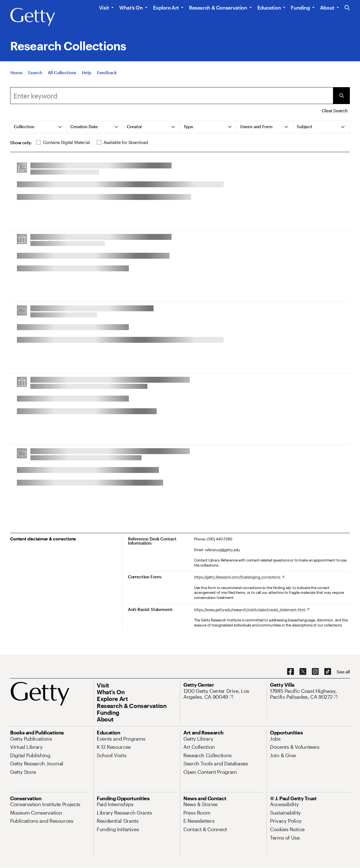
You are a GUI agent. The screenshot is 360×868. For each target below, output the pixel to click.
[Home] (16, 74)
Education (269, 8)
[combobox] (172, 96)
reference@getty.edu (222, 550)
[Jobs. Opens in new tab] (275, 739)
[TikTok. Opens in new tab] (328, 672)
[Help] (86, 74)
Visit (104, 8)
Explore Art (166, 8)
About (327, 8)
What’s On (131, 8)
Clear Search (335, 111)
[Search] (35, 74)
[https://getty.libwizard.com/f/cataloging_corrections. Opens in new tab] (239, 577)
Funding (300, 8)
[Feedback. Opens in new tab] (107, 74)
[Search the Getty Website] (347, 8)
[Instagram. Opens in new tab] (315, 672)
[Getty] (33, 17)
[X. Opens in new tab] (303, 672)
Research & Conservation (218, 8)
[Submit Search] (341, 96)
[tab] (39, 127)
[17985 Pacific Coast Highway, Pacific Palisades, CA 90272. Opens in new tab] (310, 694)
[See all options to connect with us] (343, 672)
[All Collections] (62, 74)
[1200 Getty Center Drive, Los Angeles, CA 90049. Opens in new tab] (223, 694)
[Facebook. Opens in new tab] (291, 672)
